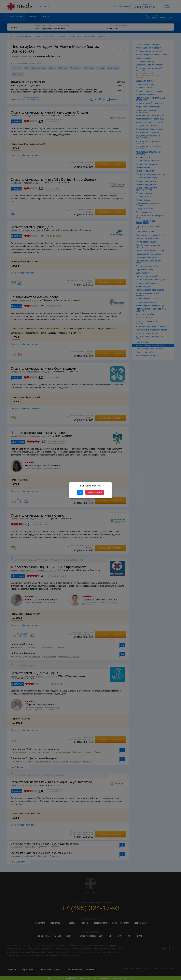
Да (80, 492)
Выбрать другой (95, 492)
